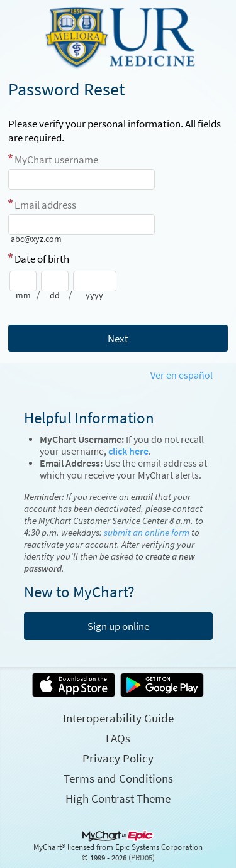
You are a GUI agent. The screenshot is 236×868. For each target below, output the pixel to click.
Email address (45, 205)
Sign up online (118, 626)
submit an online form (147, 532)
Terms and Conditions (118, 778)
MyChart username (56, 160)
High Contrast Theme (118, 798)
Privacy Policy (118, 758)
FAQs (118, 738)
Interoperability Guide (118, 718)
